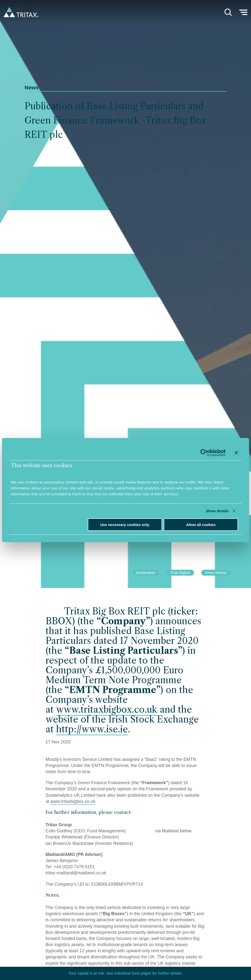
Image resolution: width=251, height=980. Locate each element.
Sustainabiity (145, 573)
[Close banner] (236, 453)
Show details (217, 511)
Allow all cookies (201, 525)
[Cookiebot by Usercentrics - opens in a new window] (204, 453)
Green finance (216, 573)
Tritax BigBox (180, 573)
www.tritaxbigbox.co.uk (107, 710)
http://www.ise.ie (92, 729)
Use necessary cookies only (125, 525)
